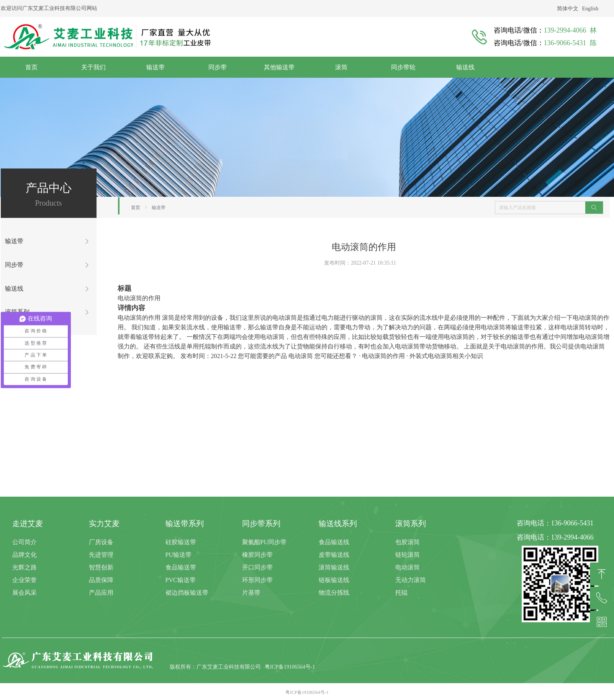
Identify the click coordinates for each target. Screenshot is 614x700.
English (590, 9)
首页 (136, 208)
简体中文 (568, 9)
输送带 (159, 208)
